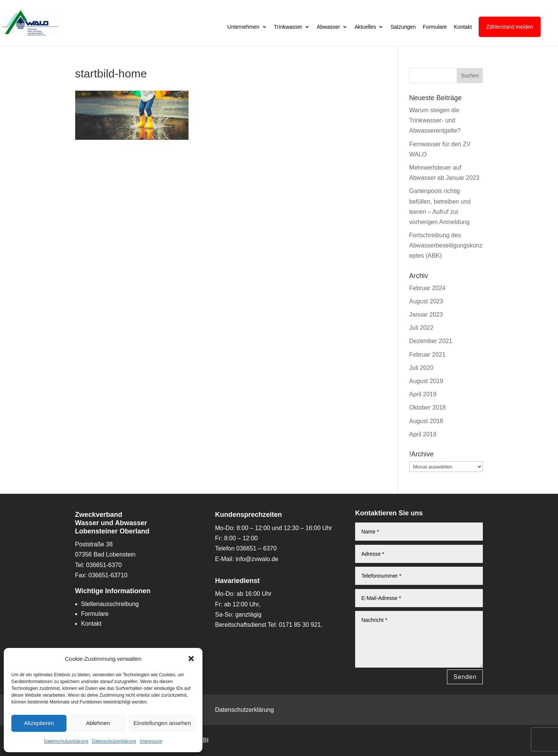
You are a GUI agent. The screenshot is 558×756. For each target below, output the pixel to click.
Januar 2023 (426, 315)
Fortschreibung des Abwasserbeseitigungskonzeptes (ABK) (446, 245)
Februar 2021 (427, 355)
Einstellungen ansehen (162, 723)
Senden (465, 677)
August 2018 (426, 421)
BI (206, 740)
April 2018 (423, 434)
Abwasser (328, 27)
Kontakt (463, 27)
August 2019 (426, 381)
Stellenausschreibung (110, 604)
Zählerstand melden (510, 27)
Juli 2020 (421, 368)
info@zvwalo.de (257, 559)
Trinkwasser (288, 27)
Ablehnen (98, 723)
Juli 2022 (421, 328)
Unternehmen (243, 27)
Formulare (435, 27)
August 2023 (426, 301)
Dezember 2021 (431, 341)
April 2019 (423, 394)
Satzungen (403, 27)
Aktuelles (365, 27)
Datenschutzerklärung (66, 741)
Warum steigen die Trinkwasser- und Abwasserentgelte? (435, 120)
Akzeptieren (39, 723)
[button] (191, 659)
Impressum (151, 741)
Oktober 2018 (427, 407)
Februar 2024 (427, 288)
